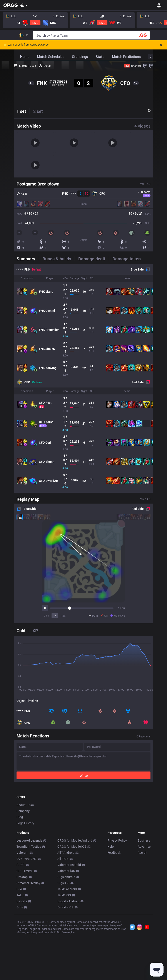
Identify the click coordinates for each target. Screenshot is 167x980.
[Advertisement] (83, 817)
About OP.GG (25, 866)
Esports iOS (65, 968)
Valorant (23, 913)
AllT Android (66, 913)
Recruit (143, 913)
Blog (20, 878)
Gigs (20, 968)
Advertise (144, 907)
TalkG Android (67, 950)
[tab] (28, 259)
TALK (20, 956)
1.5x (63, 616)
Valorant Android (69, 925)
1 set (21, 111)
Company (23, 872)
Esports (22, 962)
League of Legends (29, 901)
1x (55, 616)
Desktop (22, 938)
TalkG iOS (64, 956)
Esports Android (68, 962)
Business (144, 901)
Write (84, 775)
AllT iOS (63, 919)
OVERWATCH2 (27, 919)
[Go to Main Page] (11, 5)
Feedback (114, 913)
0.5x (46, 616)
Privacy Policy (117, 901)
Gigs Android (66, 938)
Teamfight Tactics (29, 907)
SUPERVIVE (25, 932)
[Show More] (24, 5)
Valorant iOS (66, 932)
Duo (19, 950)
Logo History (25, 884)
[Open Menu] (159, 5)
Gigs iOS (63, 944)
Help (111, 907)
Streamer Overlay (28, 944)
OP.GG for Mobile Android (75, 901)
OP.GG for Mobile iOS (72, 907)
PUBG (21, 925)
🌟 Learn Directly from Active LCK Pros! (26, 45)
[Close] (161, 45)
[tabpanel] (83, 378)
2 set (38, 111)
